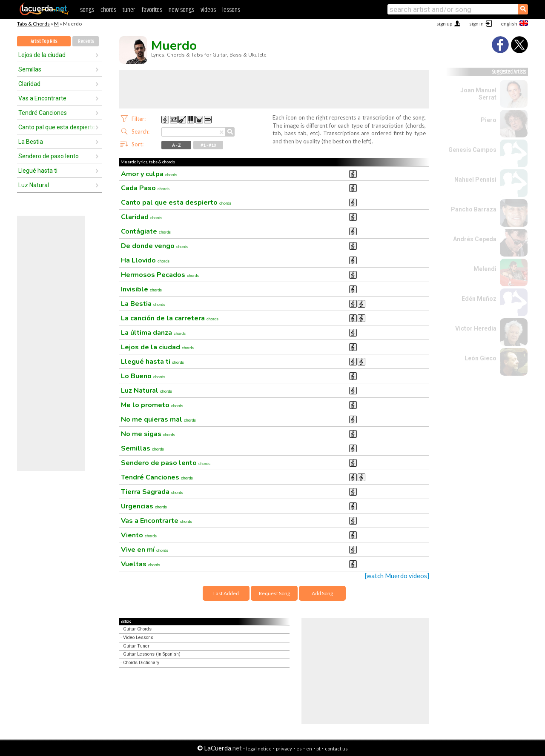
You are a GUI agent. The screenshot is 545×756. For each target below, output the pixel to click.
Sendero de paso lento (49, 156)
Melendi (485, 269)
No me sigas (148, 434)
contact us (336, 749)
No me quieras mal (158, 419)
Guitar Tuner (136, 646)
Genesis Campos (472, 150)
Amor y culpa (149, 174)
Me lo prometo (152, 405)
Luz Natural (34, 185)
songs (87, 10)
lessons (231, 10)
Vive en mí (145, 550)
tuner (129, 10)
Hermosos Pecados (160, 275)
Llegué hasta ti (38, 171)
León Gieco (480, 358)
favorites (152, 10)
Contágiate (146, 231)
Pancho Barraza (474, 209)
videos (208, 10)
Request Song (274, 593)
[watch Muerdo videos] (397, 576)
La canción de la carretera (170, 318)
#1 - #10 (208, 145)
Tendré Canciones (43, 113)
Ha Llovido (145, 260)
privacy (284, 749)
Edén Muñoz (479, 299)
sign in (476, 24)
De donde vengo (155, 246)
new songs (181, 10)
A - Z (176, 145)
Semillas (30, 69)
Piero (489, 120)
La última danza (153, 333)
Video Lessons (138, 638)
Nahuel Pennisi (475, 180)
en (309, 749)
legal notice (259, 749)
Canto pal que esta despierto (57, 127)
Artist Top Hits (44, 41)
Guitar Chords (137, 629)
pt (318, 749)
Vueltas (141, 564)
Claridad (29, 84)
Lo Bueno (143, 376)
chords (108, 10)
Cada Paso (145, 188)
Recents (86, 41)
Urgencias (144, 506)
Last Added (226, 593)
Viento (139, 535)
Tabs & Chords (33, 24)
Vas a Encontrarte (42, 98)
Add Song (322, 593)
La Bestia (31, 142)
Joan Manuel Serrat (478, 94)
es (299, 749)
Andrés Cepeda (475, 239)
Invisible (141, 289)
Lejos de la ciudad (42, 55)
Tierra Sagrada (152, 492)
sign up (444, 24)
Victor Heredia (476, 328)
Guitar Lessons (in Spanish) (152, 654)
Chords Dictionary (141, 663)
